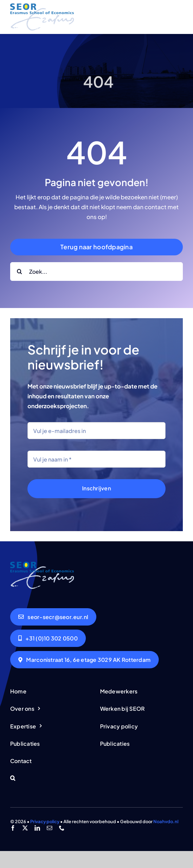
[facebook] (13, 828)
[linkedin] (37, 828)
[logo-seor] (42, 6)
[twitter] (25, 828)
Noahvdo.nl (166, 821)
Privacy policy (45, 821)
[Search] (20, 272)
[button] (52, 779)
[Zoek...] (96, 272)
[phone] (62, 828)
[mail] (50, 828)
